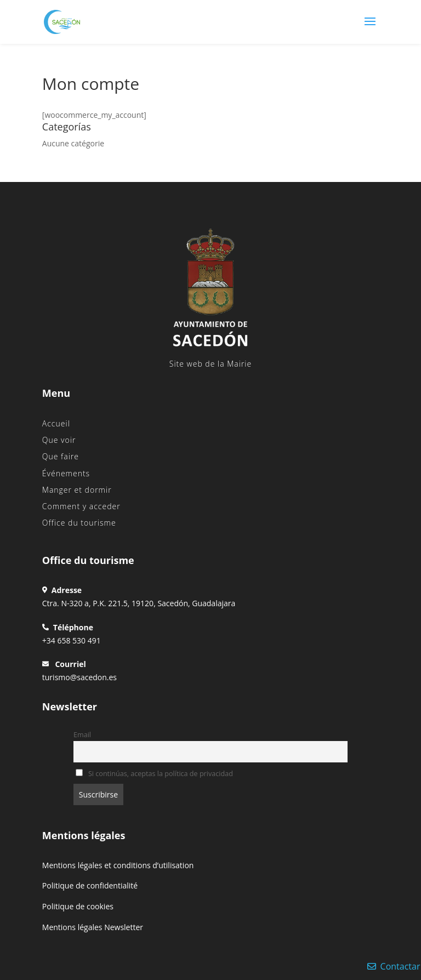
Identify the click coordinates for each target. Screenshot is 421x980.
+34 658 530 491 (72, 640)
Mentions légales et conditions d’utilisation (118, 865)
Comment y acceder (81, 506)
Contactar (394, 966)
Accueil (56, 423)
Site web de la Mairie (210, 364)
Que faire (61, 456)
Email (82, 735)
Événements (66, 473)
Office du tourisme (79, 523)
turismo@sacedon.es (79, 677)
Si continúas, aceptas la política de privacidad (154, 774)
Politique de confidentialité (90, 885)
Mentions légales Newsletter (93, 927)
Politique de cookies (78, 906)
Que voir (59, 440)
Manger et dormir (77, 490)
